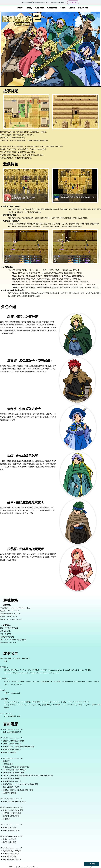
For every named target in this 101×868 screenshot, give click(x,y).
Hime (6, 702)
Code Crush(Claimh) (70, 705)
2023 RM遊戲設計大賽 (12, 716)
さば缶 (63, 702)
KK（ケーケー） (17, 684)
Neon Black (21, 705)
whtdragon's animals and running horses (44, 673)
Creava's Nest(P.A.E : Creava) (73, 670)
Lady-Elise (87, 705)
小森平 (7, 693)
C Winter (23, 702)
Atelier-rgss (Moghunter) (50, 702)
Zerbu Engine (32, 705)
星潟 (80, 705)
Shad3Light (14, 702)
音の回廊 (57, 682)
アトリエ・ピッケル (27, 670)
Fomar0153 (77, 702)
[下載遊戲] (92, 864)
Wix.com (36, 867)
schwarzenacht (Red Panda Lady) (16, 673)
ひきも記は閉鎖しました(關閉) (49, 705)
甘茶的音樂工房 (46, 682)
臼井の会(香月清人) (11, 670)
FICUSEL (7, 682)
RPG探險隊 (36, 702)
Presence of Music (32, 682)
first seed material (55, 670)
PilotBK (88, 670)
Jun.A (70, 702)
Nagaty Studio (16, 693)
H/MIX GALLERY (18, 682)
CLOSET (43, 670)
